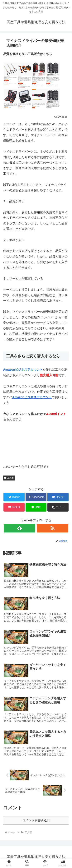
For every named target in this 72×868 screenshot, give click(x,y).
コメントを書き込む (36, 820)
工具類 (9, 478)
